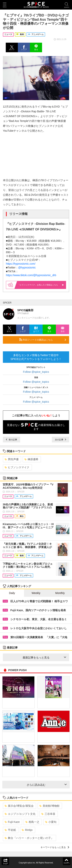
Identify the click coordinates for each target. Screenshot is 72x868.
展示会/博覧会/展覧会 (19, 806)
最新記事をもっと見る (44, 658)
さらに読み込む (47, 785)
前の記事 (12, 440)
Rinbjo (27, 830)
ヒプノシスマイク (17, 467)
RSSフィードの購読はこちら (43, 340)
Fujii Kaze (12, 822)
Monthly (60, 593)
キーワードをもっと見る (55, 847)
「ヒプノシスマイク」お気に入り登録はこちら (41, 285)
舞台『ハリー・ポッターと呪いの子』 (29, 838)
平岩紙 (10, 830)
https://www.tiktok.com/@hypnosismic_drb (31, 275)
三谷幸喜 (48, 814)
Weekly (36, 593)
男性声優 (12, 459)
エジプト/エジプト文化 (20, 814)
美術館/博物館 (49, 806)
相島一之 (32, 822)
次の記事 (60, 440)
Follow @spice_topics (36, 372)
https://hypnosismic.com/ (21, 264)
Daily (12, 593)
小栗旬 (51, 822)
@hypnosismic (27, 268)
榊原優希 (31, 459)
